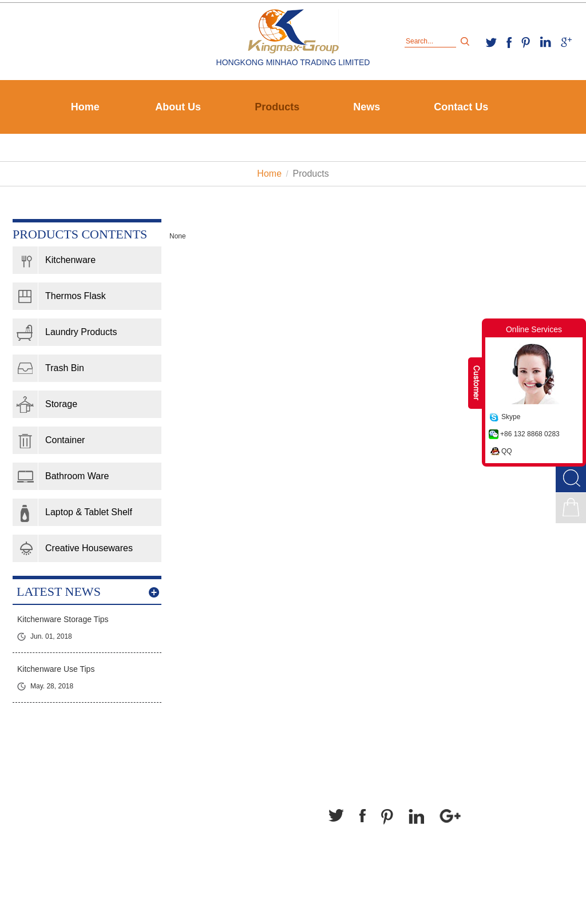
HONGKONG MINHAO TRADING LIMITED (293, 62)
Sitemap (346, 895)
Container (65, 440)
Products (277, 107)
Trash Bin (65, 368)
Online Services (534, 329)
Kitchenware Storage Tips (63, 619)
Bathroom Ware (77, 476)
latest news (59, 592)
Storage (61, 404)
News (367, 107)
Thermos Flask (76, 296)
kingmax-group (166, 838)
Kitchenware (70, 260)
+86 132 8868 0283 (530, 434)
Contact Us (461, 107)
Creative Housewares (89, 548)
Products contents (80, 234)
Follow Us (354, 782)
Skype (511, 417)
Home (85, 107)
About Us (178, 107)
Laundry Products (81, 332)
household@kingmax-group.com (197, 854)
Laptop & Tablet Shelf (89, 512)
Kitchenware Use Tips (56, 669)
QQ (507, 451)
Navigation (40, 782)
